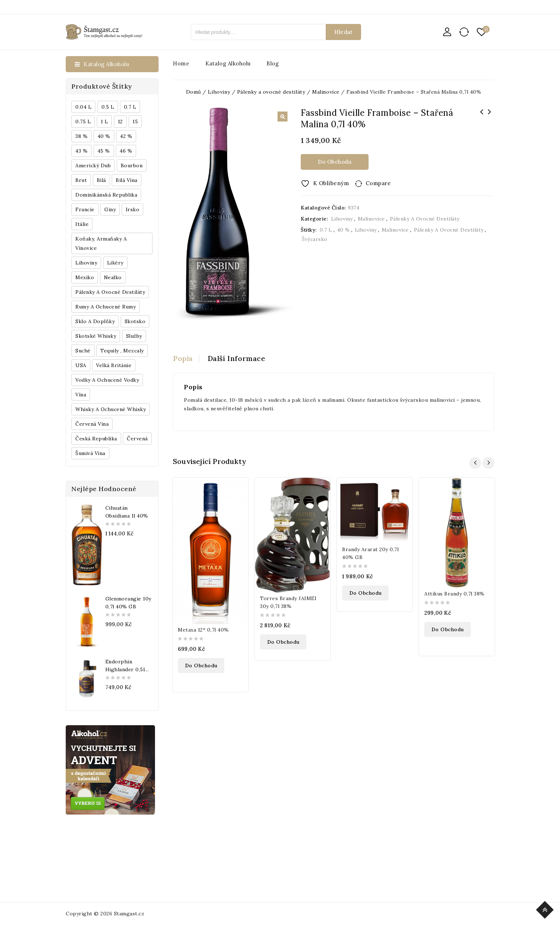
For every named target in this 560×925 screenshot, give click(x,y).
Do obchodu (335, 162)
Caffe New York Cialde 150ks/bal (490, 117)
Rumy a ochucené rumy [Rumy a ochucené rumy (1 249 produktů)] (106, 307)
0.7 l (326, 230)
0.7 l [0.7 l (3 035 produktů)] (130, 107)
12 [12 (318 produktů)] (120, 122)
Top (546, 909)
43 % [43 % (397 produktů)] (81, 151)
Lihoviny (342, 219)
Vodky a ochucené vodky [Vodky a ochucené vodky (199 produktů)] (107, 380)
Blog (272, 63)
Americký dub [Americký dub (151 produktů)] (93, 165)
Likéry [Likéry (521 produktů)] (115, 263)
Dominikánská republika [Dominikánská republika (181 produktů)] (106, 195)
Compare (378, 183)
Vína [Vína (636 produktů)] (81, 395)
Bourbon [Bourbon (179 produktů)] (132, 165)
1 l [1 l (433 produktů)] (104, 122)
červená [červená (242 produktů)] (137, 439)
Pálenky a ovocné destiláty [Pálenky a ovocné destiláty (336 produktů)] (110, 292)
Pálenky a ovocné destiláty (425, 219)
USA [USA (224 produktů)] (81, 365)
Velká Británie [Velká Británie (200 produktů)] (114, 365)
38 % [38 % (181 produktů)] (81, 136)
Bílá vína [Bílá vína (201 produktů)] (127, 180)
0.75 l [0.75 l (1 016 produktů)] (83, 122)
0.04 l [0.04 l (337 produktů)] (83, 107)
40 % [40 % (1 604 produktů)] (104, 136)
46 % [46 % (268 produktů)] (126, 151)
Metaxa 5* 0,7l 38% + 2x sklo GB (482, 117)
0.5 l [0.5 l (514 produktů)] (108, 107)
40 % (344, 230)
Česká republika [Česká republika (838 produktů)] (96, 439)
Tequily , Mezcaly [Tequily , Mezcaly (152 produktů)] (122, 351)
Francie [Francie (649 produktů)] (85, 209)
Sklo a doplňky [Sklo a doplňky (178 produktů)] (95, 321)
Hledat (343, 32)
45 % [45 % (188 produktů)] (104, 151)
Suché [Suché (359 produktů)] (83, 351)
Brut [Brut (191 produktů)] (81, 180)
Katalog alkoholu (228, 63)
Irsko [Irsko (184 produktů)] (133, 209)
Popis (183, 358)
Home (181, 63)
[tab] (186, 358)
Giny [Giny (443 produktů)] (110, 209)
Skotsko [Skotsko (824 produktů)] (135, 321)
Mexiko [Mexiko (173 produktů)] (85, 277)
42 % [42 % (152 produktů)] (126, 136)
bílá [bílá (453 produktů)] (101, 180)
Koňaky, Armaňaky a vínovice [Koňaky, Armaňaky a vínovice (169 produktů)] (101, 243)
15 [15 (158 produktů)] (135, 122)
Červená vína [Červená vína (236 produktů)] (92, 424)
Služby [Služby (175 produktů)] (134, 336)
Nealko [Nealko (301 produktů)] (113, 277)
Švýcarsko (315, 239)
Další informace (236, 358)
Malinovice (371, 219)
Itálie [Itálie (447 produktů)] (82, 224)
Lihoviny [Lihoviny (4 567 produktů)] (86, 263)
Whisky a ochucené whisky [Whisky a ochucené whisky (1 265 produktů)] (111, 409)
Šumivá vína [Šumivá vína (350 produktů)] (90, 453)
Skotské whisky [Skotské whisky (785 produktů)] (96, 336)
